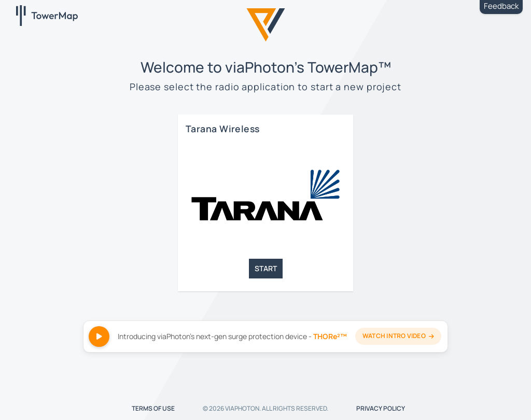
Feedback (501, 6)
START (266, 268)
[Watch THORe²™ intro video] (265, 337)
